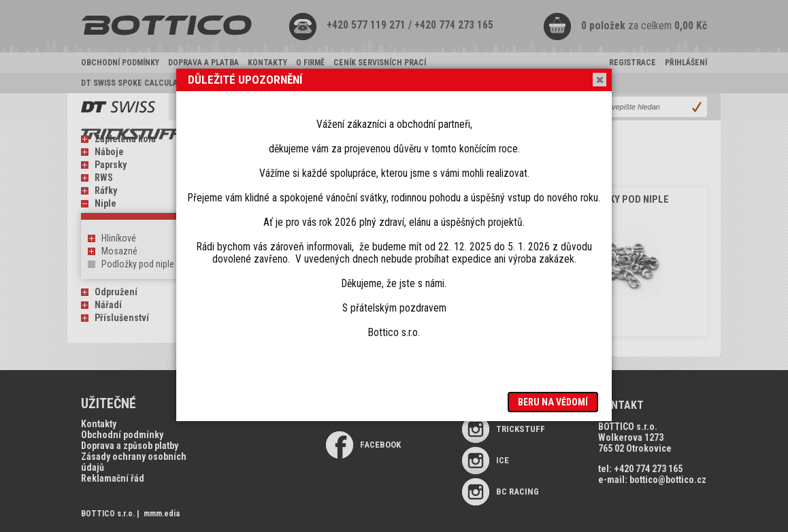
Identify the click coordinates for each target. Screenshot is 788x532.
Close (599, 80)
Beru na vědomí (553, 402)
